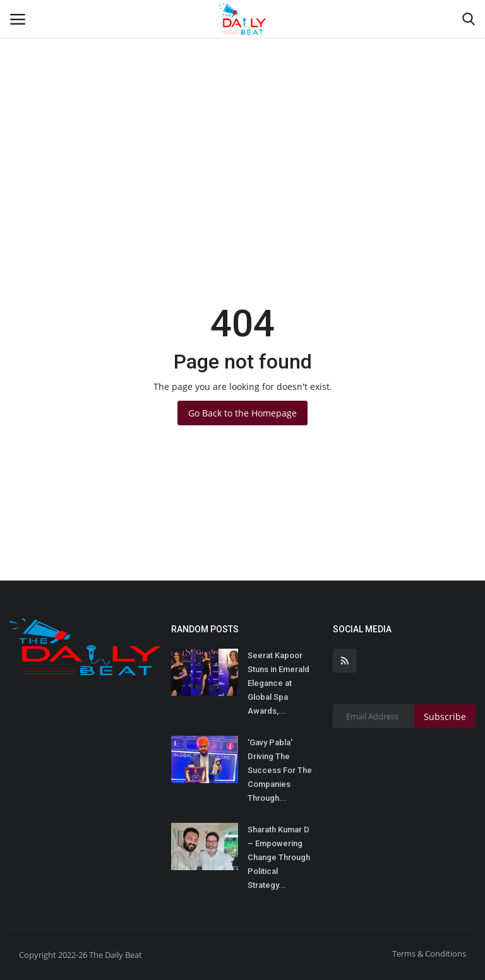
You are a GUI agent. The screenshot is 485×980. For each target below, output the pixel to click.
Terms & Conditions (429, 953)
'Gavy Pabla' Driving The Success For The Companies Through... (280, 770)
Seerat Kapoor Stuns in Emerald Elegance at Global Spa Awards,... (278, 683)
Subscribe (445, 717)
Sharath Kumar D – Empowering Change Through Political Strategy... (279, 857)
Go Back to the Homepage (242, 413)
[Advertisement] (242, 95)
